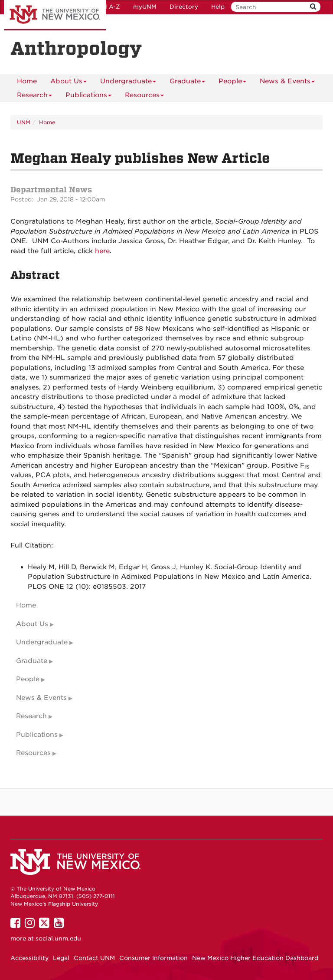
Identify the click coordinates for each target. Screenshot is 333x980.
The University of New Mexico (55, 15)
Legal (61, 958)
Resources (144, 97)
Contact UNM (94, 958)
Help (218, 7)
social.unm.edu (58, 938)
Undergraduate (128, 83)
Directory (184, 7)
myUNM (145, 7)
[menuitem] (27, 81)
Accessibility (29, 958)
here (102, 251)
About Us (69, 83)
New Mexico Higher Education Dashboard (255, 958)
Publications (88, 97)
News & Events (287, 83)
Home (27, 81)
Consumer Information (153, 958)
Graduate (187, 83)
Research (34, 97)
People (232, 83)
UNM (24, 122)
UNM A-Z (106, 7)
